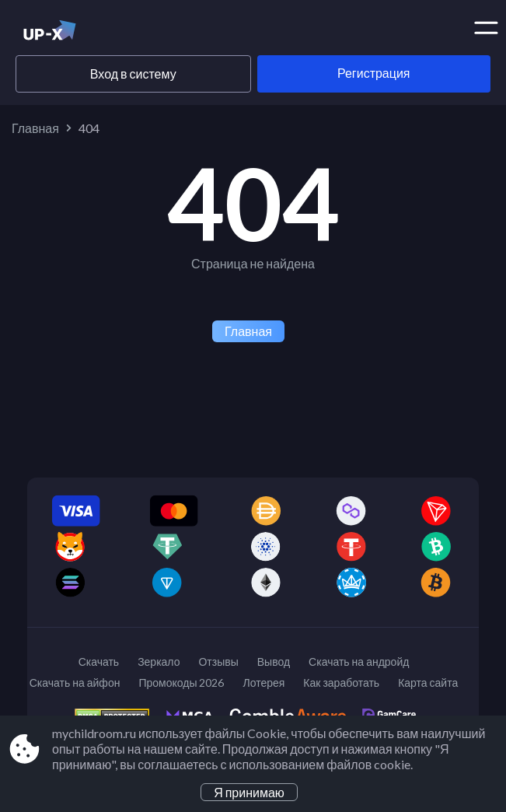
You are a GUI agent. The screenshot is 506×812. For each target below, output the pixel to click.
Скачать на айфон (75, 682)
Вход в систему (133, 73)
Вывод (274, 661)
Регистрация (374, 73)
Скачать (99, 661)
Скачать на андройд (359, 661)
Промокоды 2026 (181, 682)
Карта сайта (428, 682)
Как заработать (341, 682)
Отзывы (218, 661)
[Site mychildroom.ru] (76, 33)
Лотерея (263, 682)
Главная (35, 128)
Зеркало (159, 661)
